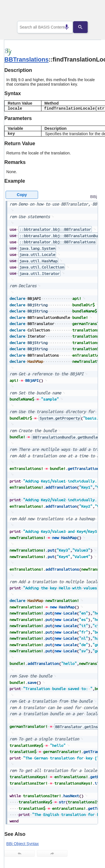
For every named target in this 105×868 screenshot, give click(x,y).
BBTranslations (26, 59)
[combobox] (45, 27)
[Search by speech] (62, 27)
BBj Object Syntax (23, 844)
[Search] (85, 27)
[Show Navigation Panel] (90, 11)
